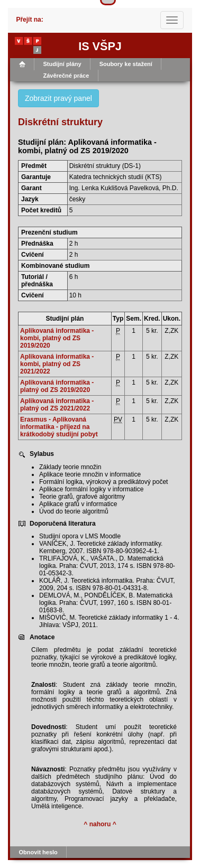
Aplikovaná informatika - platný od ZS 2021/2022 (57, 405)
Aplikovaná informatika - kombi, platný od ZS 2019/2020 (57, 338)
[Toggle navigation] (172, 20)
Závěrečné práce (66, 76)
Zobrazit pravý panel (58, 98)
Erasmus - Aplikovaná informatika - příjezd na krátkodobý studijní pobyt (59, 427)
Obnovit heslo (38, 852)
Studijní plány (62, 64)
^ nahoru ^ (100, 824)
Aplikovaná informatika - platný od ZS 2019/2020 (57, 386)
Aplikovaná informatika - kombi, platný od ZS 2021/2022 (57, 364)
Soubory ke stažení (126, 64)
